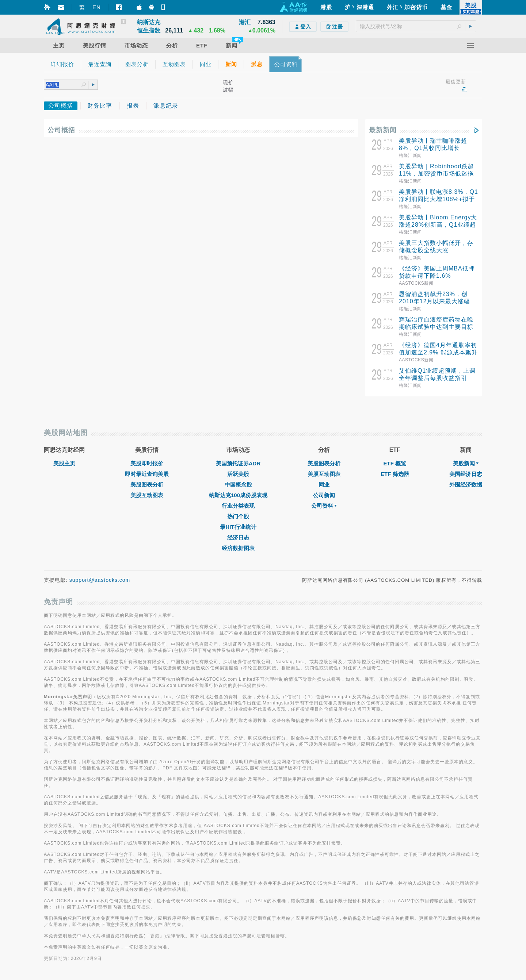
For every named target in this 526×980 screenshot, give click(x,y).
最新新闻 (383, 130)
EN (97, 7)
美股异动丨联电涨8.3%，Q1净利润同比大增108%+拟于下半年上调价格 (439, 199)
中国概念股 (238, 485)
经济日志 (238, 537)
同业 (324, 485)
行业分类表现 (238, 506)
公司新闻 (324, 495)
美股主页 (64, 463)
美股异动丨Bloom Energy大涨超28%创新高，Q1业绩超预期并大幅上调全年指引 (438, 225)
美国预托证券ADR (238, 463)
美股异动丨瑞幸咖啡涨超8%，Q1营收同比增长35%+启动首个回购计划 (433, 148)
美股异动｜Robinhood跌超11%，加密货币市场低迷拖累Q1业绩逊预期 (436, 174)
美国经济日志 (466, 474)
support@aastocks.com (100, 580)
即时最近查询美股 (147, 474)
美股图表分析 (147, 485)
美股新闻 (466, 463)
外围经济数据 (466, 485)
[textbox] (416, 26)
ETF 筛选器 (395, 474)
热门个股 (238, 516)
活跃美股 (238, 474)
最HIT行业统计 (238, 527)
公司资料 (324, 506)
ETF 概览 (395, 463)
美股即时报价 (147, 463)
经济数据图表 (238, 548)
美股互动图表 (147, 495)
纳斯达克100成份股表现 (238, 495)
